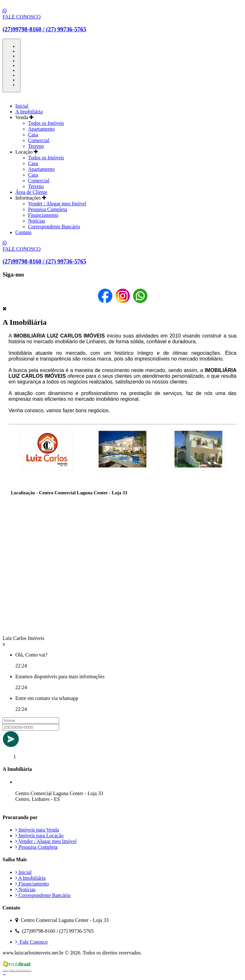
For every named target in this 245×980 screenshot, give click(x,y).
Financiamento (43, 215)
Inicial (22, 106)
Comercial (39, 140)
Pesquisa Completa (48, 209)
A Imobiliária (29, 112)
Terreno (36, 146)
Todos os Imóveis (46, 123)
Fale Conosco (32, 942)
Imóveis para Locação (39, 836)
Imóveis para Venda (37, 830)
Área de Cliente (31, 192)
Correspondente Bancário (54, 227)
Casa (33, 135)
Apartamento (41, 129)
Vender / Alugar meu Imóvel (57, 204)
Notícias (37, 221)
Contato (23, 232)
